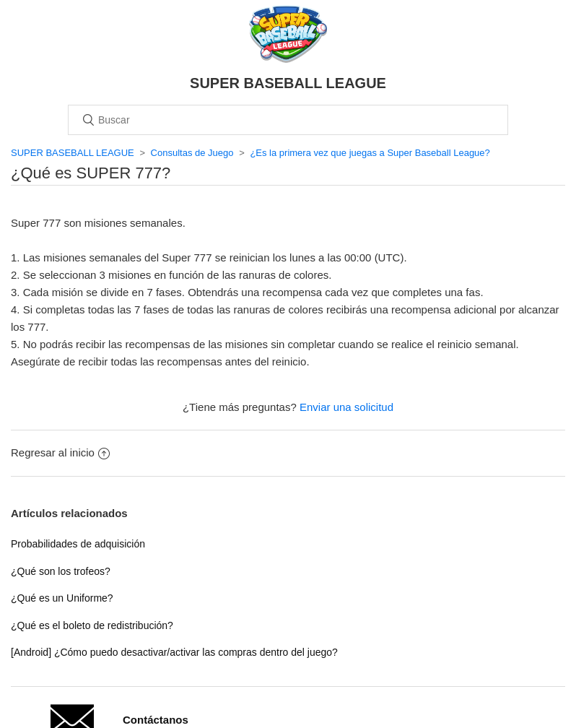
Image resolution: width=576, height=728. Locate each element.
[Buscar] (288, 120)
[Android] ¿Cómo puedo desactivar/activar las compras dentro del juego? (174, 652)
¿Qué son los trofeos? (61, 571)
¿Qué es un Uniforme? (62, 598)
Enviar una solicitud (346, 407)
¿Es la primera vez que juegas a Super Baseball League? (370, 153)
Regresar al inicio (60, 452)
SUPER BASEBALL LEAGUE (73, 153)
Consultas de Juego (192, 153)
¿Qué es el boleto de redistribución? (92, 625)
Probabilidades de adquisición (78, 544)
